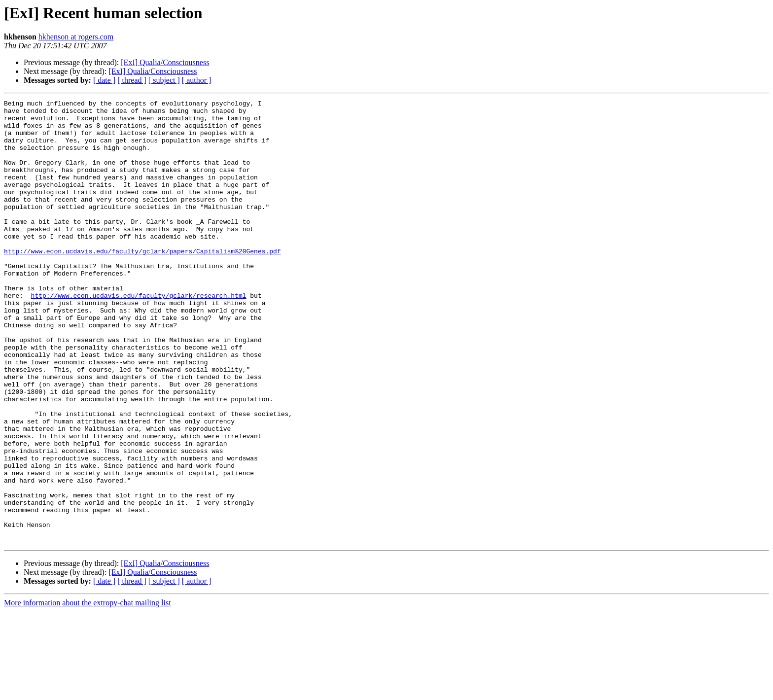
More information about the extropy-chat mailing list (88, 691)
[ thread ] (132, 80)
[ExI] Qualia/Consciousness (165, 62)
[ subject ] (164, 80)
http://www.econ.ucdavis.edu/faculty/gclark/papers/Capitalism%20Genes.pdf (142, 282)
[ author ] (197, 80)
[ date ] (104, 80)
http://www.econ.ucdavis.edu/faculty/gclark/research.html (139, 335)
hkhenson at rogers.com (76, 37)
